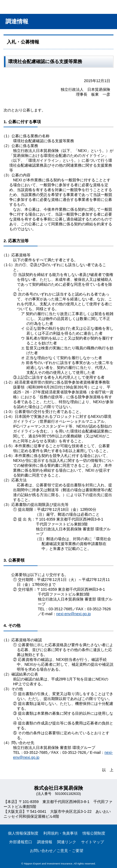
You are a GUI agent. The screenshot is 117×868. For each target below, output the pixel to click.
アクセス (82, 7)
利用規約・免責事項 (60, 833)
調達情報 (45, 842)
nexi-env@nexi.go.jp (74, 614)
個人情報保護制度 (23, 833)
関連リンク (67, 842)
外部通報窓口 (21, 842)
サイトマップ (93, 842)
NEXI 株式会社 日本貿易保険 (23, 8)
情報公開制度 (94, 833)
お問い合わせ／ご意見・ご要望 (57, 851)
